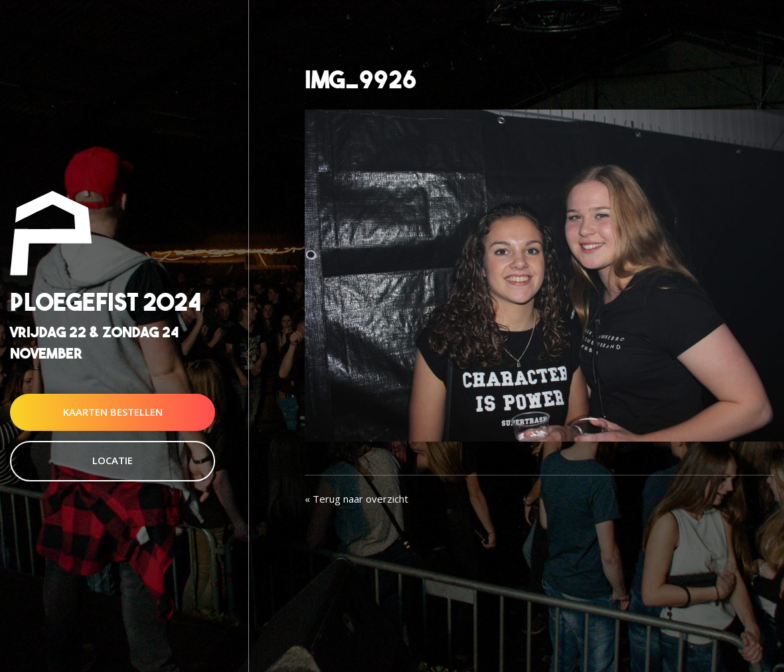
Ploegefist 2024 (106, 302)
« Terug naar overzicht (356, 499)
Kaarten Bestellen (113, 412)
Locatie (113, 460)
